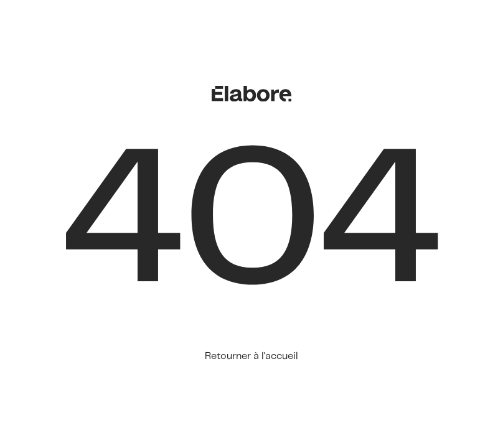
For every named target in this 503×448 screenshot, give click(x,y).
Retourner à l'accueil (251, 356)
